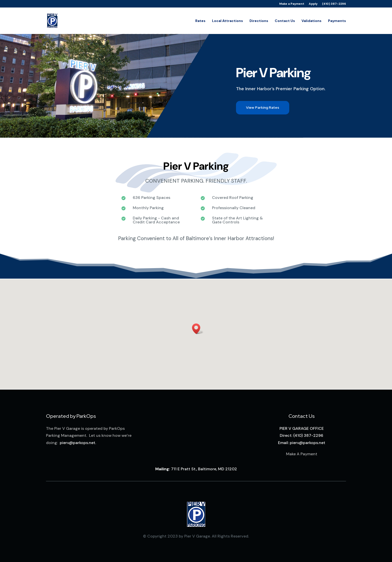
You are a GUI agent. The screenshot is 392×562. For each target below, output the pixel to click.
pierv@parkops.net (77, 443)
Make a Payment (292, 4)
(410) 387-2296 (334, 4)
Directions (259, 21)
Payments (337, 21)
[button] (198, 329)
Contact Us (285, 21)
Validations (311, 21)
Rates (200, 21)
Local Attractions (227, 21)
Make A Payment (302, 454)
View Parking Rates (263, 107)
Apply (313, 4)
